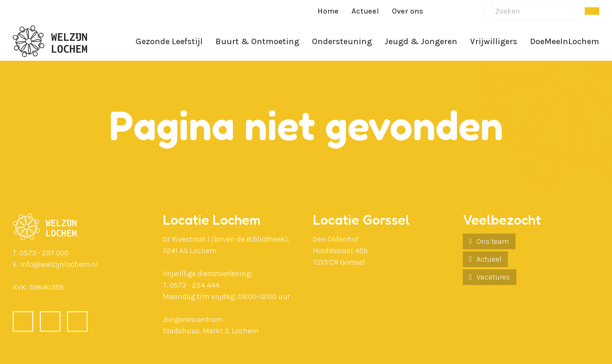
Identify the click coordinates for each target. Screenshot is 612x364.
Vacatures (493, 277)
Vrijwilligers (494, 41)
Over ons (408, 11)
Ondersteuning (342, 41)
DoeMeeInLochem (565, 41)
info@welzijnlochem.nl (59, 264)
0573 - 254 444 (194, 285)
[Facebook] (436, 11)
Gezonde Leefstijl (169, 41)
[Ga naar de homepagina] (50, 41)
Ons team (493, 241)
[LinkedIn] (457, 11)
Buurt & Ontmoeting (257, 41)
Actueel (365, 11)
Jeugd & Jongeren (421, 41)
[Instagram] (477, 11)
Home (328, 11)
